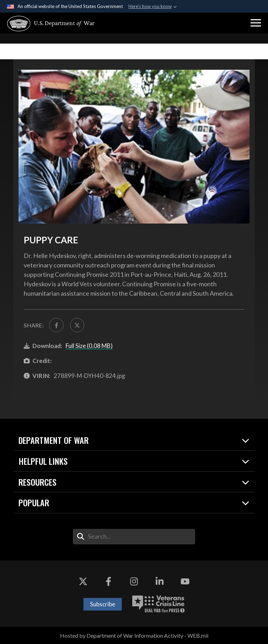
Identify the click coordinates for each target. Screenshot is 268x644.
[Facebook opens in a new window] (109, 582)
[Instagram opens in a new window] (134, 582)
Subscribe (103, 604)
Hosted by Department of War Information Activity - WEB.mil (134, 635)
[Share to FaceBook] (56, 325)
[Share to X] (77, 325)
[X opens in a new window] (83, 582)
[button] (256, 23)
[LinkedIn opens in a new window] (159, 582)
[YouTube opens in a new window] (185, 582)
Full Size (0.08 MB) (89, 346)
